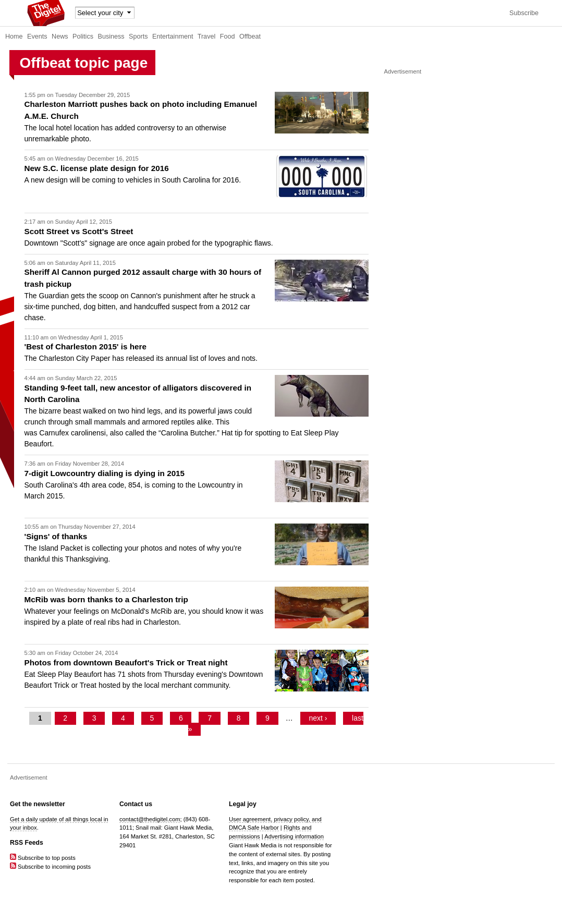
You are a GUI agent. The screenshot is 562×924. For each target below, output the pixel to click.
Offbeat (250, 37)
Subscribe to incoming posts (50, 867)
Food (228, 37)
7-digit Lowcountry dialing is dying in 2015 (105, 473)
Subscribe (524, 13)
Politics (83, 37)
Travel (207, 37)
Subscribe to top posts (43, 858)
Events (37, 37)
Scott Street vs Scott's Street (79, 231)
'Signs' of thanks (56, 536)
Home (14, 37)
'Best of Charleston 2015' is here (85, 346)
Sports (138, 37)
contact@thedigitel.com (150, 819)
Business (111, 37)
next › (318, 718)
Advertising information (294, 836)
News (60, 37)
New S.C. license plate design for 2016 (97, 168)
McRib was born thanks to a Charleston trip (106, 599)
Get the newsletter (38, 804)
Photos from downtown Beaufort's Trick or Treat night (126, 662)
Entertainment (173, 37)
